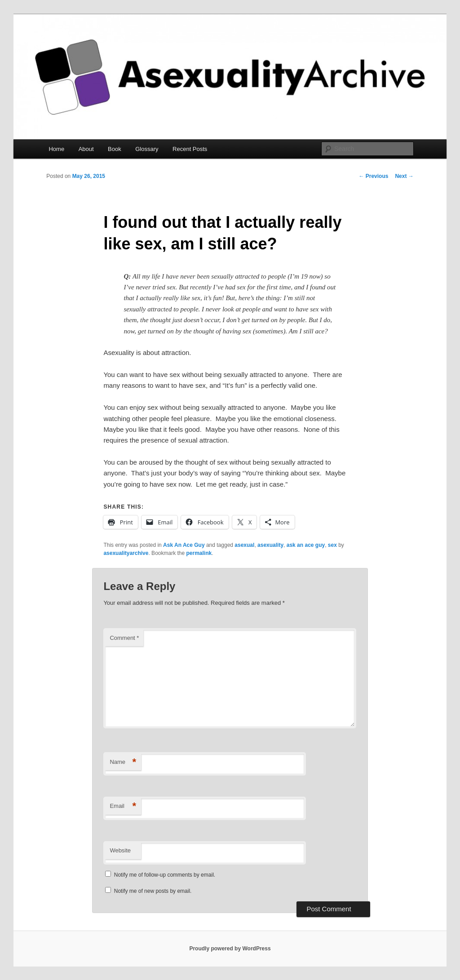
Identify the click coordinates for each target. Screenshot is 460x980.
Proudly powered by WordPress (230, 949)
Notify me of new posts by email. (153, 891)
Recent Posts (190, 149)
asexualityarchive (126, 553)
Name (123, 762)
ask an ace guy (306, 545)
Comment (124, 638)
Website (120, 850)
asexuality (270, 545)
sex (332, 545)
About (86, 149)
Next (404, 176)
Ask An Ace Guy (184, 545)
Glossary (147, 149)
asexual (244, 545)
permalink (199, 553)
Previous (373, 176)
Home (56, 149)
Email (123, 806)
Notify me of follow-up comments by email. (165, 875)
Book (115, 149)
